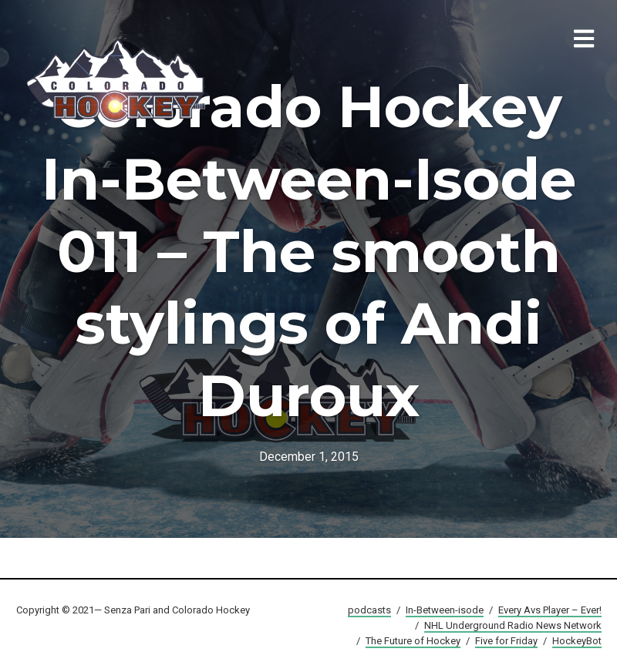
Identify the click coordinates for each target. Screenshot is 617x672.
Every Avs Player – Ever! (550, 610)
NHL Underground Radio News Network (513, 625)
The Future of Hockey (413, 641)
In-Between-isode (445, 610)
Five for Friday (506, 641)
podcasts (369, 610)
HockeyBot (577, 641)
